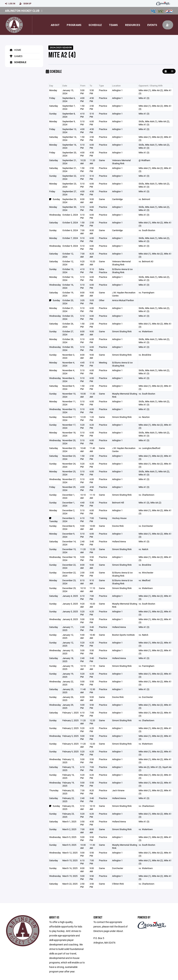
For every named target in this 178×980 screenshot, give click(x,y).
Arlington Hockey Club (22, 11)
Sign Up (25, 4)
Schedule (95, 25)
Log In (10, 4)
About (55, 25)
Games (15, 56)
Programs (74, 25)
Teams (113, 25)
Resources (133, 25)
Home (15, 50)
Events (152, 25)
